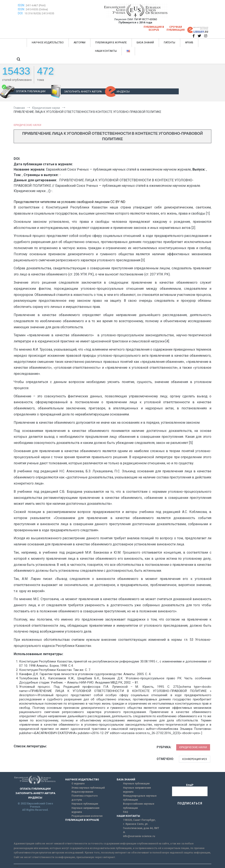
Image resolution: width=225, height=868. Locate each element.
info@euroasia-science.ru (139, 836)
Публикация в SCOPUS (154, 28)
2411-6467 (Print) (36, 5)
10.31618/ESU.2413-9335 (39, 13)
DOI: (21, 13)
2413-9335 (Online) (37, 9)
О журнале (78, 784)
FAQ (126, 812)
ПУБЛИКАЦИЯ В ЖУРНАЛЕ (111, 43)
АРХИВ (189, 43)
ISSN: (21, 5)
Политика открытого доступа (85, 798)
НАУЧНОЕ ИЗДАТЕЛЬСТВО (48, 43)
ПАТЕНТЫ (169, 43)
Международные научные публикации (140, 798)
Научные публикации (85, 804)
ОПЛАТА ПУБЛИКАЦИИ (31, 91)
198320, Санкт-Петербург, (139, 820)
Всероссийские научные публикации (139, 806)
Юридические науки (27, 125)
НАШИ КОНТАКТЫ (106, 51)
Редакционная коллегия (87, 816)
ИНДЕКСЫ (123, 91)
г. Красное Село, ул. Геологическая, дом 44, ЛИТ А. (141, 828)
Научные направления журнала (85, 810)
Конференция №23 (195, 759)
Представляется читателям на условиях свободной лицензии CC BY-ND (69, 202)
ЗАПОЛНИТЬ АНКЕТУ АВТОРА (83, 91)
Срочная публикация (176, 28)
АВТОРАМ (79, 43)
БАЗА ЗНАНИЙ (145, 43)
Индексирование (82, 792)
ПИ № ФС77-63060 (146, 19)
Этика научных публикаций (88, 788)
